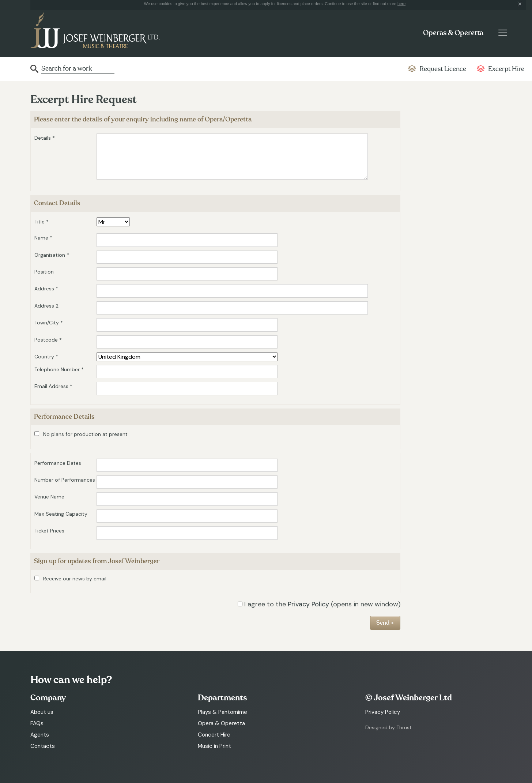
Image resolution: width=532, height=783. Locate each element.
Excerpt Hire (506, 69)
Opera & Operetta (221, 723)
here (401, 4)
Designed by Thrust (388, 727)
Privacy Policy (308, 604)
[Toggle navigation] (503, 33)
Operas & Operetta (453, 33)
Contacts (43, 746)
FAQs (37, 723)
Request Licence (443, 69)
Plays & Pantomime (222, 712)
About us (42, 712)
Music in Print (214, 746)
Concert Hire (214, 735)
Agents (40, 735)
